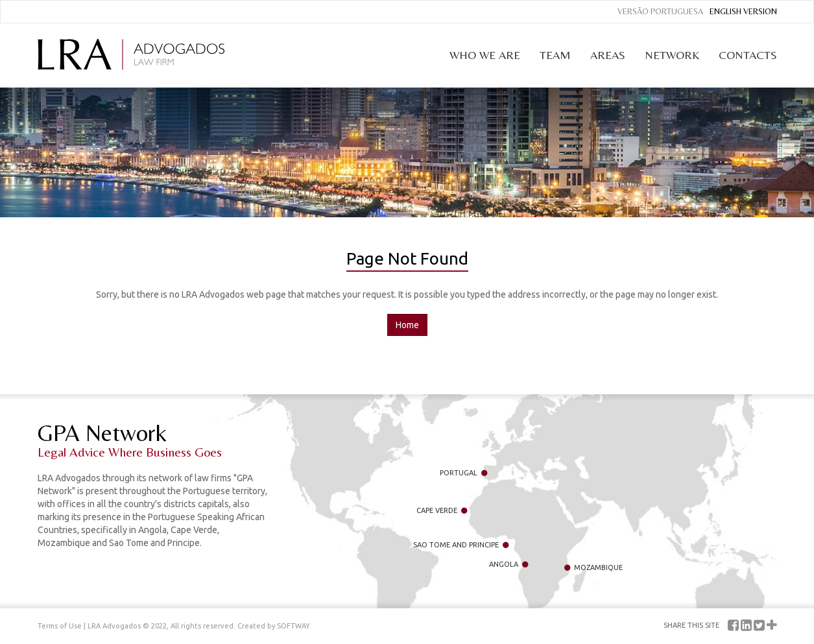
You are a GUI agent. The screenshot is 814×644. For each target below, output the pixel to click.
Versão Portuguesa (660, 11)
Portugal (463, 473)
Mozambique (593, 567)
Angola (509, 564)
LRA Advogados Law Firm (131, 54)
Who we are (485, 55)
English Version (743, 11)
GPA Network (154, 440)
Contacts (748, 55)
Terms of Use (60, 626)
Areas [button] (608, 55)
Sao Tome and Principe (461, 545)
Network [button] (672, 55)
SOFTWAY (293, 626)
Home (407, 325)
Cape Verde (442, 510)
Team (555, 55)
